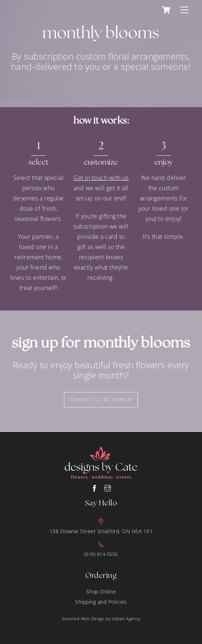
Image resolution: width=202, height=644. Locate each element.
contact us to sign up (101, 400)
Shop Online (101, 592)
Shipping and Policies (101, 602)
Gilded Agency (126, 619)
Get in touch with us (101, 178)
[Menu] (184, 10)
